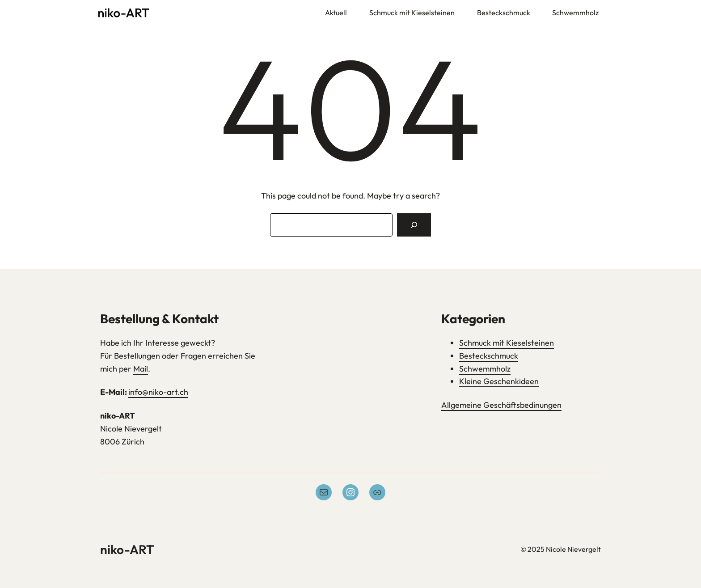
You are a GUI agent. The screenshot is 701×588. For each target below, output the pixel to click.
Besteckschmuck (489, 356)
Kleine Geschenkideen (499, 381)
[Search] (414, 225)
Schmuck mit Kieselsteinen (507, 343)
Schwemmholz (485, 369)
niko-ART (127, 549)
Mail (141, 369)
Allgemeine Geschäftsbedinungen (501, 405)
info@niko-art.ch (158, 392)
